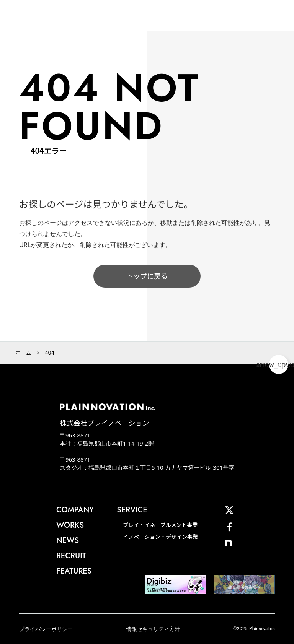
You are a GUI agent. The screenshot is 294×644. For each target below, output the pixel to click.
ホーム (23, 353)
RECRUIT (71, 556)
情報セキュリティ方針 (153, 629)
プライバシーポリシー (46, 629)
